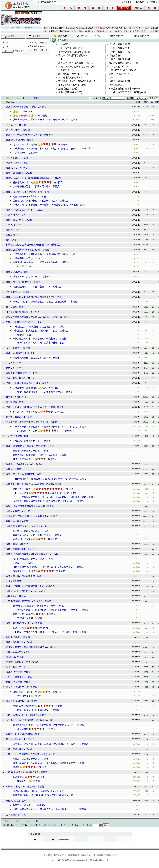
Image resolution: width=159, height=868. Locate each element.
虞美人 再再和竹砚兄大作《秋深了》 (76, 63)
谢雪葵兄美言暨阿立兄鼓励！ (27, 451)
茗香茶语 (56, 28)
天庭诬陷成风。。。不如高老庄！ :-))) (32, 287)
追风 (111, 78)
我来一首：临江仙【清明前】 (20, 474)
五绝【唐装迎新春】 (16, 549)
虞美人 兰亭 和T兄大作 (17, 687)
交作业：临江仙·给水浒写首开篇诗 (23, 383)
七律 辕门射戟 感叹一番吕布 (123, 70)
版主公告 (44, 50)
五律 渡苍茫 (12, 168)
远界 (66, 317)
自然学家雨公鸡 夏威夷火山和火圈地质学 (26, 516)
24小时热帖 (82, 36)
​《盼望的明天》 (14, 292)
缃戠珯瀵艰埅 (99, 855)
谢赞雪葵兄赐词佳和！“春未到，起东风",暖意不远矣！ (40, 795)
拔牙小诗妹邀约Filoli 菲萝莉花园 (74, 52)
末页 (36, 98)
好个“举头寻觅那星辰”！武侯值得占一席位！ (35, 606)
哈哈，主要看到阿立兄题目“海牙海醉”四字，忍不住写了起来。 (48, 632)
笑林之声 (145, 28)
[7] (40, 825)
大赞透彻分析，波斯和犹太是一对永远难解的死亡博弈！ (41, 254)
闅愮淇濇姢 (111, 855)
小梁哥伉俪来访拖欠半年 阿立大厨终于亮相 (27, 422)
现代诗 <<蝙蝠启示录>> (18, 210)
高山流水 (119, 28)
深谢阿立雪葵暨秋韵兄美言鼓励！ (30, 559)
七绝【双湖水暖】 (15, 749)
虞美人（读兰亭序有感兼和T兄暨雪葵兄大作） (29, 554)
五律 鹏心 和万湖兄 (15, 140)
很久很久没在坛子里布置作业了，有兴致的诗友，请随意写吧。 (44, 501)
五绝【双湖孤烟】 (15, 173)
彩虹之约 (83, 28)
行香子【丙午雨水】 (16, 739)
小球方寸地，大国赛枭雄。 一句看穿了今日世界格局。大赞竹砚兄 (45, 205)
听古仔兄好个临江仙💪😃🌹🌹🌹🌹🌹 (32, 183)
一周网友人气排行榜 (115, 36)
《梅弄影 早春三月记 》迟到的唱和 (23, 526)
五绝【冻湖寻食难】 (68, 89)
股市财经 (92, 31)
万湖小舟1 (87, 149)
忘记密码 (34, 46)
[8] (45, 825)
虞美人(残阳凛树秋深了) (70, 92)
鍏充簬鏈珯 (49, 855)
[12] (66, 825)
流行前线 (110, 31)
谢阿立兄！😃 (24, 781)
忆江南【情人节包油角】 (71, 78)
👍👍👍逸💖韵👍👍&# (25, 116)
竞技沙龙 (74, 28)
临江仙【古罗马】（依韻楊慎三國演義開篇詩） (29, 178)
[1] (12, 825)
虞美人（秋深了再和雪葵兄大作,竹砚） (78, 67)
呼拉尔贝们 (20, 397)
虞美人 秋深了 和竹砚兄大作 (72, 85)
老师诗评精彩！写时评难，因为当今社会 (37, 343)
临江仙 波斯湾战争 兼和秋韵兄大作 (23, 250)
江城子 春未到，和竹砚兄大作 (21, 787)
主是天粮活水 (13, 215)
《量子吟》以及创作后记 (18, 591)
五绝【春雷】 (13, 544)
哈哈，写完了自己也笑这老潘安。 (34, 710)
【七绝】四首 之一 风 (119, 52)
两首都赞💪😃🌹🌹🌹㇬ (24, 777)
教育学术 (136, 28)
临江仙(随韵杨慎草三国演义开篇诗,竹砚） (27, 446)
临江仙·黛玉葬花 (14, 272)
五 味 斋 (47, 28)
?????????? (64, 839)
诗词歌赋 (101, 28)
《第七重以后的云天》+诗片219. (22, 715)
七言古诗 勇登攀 (14, 436)
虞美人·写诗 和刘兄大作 (18, 701)
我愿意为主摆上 (14, 521)
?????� (32, 839)
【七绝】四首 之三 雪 (119, 44)
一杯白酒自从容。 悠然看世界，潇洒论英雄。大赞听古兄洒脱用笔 (45, 479)
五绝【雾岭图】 (14, 348)
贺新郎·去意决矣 (14, 682)
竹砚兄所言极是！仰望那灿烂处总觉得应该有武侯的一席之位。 (49, 610)
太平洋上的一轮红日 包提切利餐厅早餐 (25, 720)
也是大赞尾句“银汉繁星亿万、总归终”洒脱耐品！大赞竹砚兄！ (44, 567)
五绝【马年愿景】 (15, 642)
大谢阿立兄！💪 (25, 696)
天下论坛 (65, 28)
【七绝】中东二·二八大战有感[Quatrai (127, 92)
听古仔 (27, 130)
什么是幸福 (11, 307)
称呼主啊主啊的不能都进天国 (20, 576)
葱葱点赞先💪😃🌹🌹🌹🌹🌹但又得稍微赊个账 (41, 493)
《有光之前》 (115, 56)
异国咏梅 (10, 657)
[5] (31, 825)
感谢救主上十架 (14, 163)
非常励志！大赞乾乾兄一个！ (27, 441)
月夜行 (9, 230)
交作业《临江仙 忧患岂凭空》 (21, 322)
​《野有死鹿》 (65, 70)
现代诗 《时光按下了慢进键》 (73, 56)
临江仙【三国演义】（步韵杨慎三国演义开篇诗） (30, 297)
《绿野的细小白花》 (16, 378)
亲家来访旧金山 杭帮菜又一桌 (124, 63)
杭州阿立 (28, 28)
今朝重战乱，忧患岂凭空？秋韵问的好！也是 (35, 331)
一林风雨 (10, 225)
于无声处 (10, 363)
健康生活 (154, 28)
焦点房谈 (136, 31)
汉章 (24, 801)
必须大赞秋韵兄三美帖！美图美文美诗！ (33, 535)
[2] (17, 825)
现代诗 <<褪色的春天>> (18, 464)
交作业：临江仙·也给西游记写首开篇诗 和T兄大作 (31, 407)
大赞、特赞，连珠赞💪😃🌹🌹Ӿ (29, 614)
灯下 (61, 59)
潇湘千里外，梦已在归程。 (26, 277)
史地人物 (47, 31)
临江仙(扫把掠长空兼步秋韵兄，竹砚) (25, 192)
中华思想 (43, 116)
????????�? (49, 839)
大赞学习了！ (19, 563)
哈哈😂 (21, 266)
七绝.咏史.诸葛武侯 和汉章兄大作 (22, 772)
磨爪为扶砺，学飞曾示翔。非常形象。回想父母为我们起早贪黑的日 (46, 149)
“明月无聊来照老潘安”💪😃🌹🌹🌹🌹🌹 (33, 706)
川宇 (19, 225)
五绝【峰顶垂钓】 (15, 220)
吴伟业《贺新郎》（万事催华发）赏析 (25, 586)
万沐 (37, 312)
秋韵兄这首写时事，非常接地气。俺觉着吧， (35, 339)
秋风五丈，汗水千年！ (24, 805)
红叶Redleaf (37, 210)
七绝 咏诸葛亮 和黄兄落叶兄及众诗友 (24, 601)
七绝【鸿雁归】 (117, 85)
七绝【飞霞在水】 (15, 677)
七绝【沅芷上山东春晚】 (71, 48)
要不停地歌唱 (13, 815)
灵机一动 (83, 31)
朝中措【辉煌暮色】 (16, 417)
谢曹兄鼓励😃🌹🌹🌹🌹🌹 (31, 729)
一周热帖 (97, 36)
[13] (71, 825)
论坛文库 (44, 43)
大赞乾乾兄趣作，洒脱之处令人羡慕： (32, 358)
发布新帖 (34, 43)
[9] (49, 825)
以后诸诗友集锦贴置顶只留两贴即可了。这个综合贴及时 (41, 120)
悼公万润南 (11, 667)
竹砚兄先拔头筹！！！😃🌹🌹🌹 (29, 459)
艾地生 (20, 657)
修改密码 (34, 50)
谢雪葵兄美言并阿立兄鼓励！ (27, 759)
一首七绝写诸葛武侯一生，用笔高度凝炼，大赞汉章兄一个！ (45, 809)
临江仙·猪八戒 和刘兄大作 (19, 282)
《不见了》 (11, 125)
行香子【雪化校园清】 (120, 59)
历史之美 (10, 235)
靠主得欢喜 (11, 402)
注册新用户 (20, 51)
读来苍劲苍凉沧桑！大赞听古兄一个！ (32, 187)
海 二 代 (128, 28)
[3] (22, 825)
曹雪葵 (20, 28)
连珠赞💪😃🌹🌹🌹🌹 (24, 767)
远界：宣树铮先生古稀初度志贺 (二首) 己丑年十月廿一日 (34, 317)
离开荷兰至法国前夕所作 (18, 662)
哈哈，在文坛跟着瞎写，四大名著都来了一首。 (41, 392)
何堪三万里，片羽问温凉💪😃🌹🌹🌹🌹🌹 (35, 145)
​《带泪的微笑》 (14, 511)
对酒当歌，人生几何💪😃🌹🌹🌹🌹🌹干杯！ (40, 431)
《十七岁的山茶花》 (119, 67)
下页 (26, 98)
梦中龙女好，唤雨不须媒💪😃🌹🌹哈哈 (33, 412)
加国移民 (101, 31)
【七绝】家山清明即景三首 (19, 312)
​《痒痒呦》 (11, 596)
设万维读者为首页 (48, 2)
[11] (60, 825)
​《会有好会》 (13, 158)
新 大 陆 (119, 31)
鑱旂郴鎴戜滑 (74, 855)
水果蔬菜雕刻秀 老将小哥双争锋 (125, 89)
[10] (55, 825)
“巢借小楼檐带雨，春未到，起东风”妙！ (33, 791)
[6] (36, 825)
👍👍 (15, 112)
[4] (26, 825)
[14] (77, 825)
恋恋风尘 (74, 31)
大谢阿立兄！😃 (25, 618)
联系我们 (140, 2)
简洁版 (43, 46)
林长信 (22, 125)
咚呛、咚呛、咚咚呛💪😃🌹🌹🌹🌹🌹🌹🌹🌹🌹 (38, 489)
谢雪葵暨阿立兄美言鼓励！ (26, 197)
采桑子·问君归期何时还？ (19, 373)
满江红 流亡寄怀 (14, 672)
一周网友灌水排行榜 (140, 36)
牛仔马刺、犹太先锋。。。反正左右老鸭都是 (35, 262)
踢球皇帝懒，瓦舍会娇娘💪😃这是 (30, 388)
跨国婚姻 (65, 31)
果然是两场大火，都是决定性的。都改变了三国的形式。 (41, 302)
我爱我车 (145, 31)
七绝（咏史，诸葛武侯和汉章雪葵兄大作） (27, 754)
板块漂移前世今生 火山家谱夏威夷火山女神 (27, 245)
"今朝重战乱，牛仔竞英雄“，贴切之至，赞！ (35, 327)
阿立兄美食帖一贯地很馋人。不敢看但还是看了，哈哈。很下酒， (45, 427)
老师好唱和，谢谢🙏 (23, 258)
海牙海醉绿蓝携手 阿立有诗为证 (74, 74)
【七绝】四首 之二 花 (119, 48)
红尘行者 (50, 586)
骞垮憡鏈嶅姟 (61, 855)
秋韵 (38, 258)
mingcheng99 (38, 591)
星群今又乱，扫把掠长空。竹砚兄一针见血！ (35, 201)
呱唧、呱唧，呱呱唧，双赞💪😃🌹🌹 (32, 692)
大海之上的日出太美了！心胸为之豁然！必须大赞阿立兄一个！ (44, 725)
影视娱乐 (128, 31)
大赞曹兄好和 (19, 153)
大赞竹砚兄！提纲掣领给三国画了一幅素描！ (35, 455)
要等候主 (10, 469)
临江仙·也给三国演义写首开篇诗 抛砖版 (25, 506)
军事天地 (56, 31)
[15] (83, 825)
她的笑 (9, 397)
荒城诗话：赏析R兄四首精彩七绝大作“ (77, 81)
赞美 (26, 163)
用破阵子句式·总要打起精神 (20, 734)
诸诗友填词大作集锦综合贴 (19, 107)
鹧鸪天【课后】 (14, 637)
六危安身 (10, 368)
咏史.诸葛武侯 (13, 801)
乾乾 (33, 353)
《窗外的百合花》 (15, 652)
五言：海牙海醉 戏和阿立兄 (20, 623)
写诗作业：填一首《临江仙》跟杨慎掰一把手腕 (30, 484)
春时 (8, 240)
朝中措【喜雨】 (14, 130)
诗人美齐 (17, 581)
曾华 (28, 652)
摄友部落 (92, 28)
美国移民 (154, 31)
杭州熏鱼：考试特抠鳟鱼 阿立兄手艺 (24, 135)
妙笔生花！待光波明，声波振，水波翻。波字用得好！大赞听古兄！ (46, 744)
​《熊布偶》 (64, 44)
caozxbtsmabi (26, 112)
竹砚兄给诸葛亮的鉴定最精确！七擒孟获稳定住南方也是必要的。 (45, 763)
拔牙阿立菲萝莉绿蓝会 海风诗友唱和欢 (25, 647)
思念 (8, 581)
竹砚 (47, 192)
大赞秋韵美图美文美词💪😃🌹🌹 (29, 539)
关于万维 (153, 2)
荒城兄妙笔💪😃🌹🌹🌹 (25, 628)
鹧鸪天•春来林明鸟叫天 (120, 74)
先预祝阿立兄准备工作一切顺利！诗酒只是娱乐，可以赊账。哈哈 (54, 497)
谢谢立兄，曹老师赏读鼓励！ (27, 531)
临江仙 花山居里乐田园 (17, 353)
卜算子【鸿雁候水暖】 (120, 81)
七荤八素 (110, 28)
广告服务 (127, 2)
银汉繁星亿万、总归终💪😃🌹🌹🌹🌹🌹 (33, 571)
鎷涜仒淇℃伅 (86, 855)
